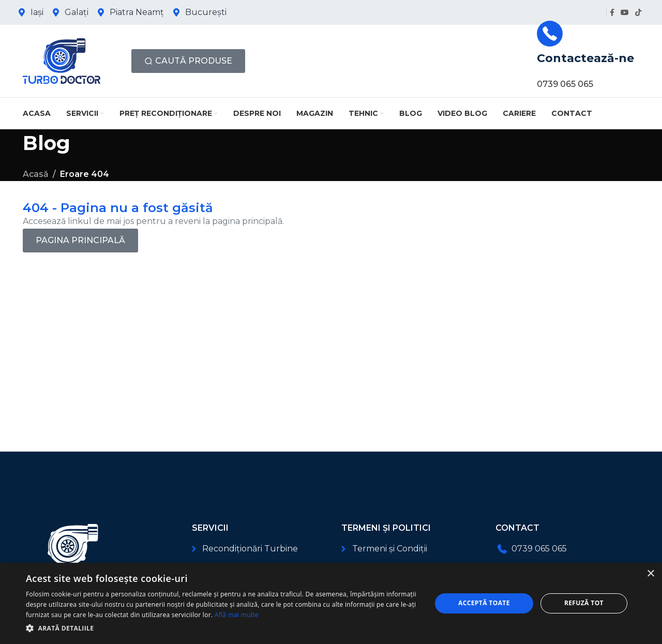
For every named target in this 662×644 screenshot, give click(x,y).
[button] (223, 628)
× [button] (650, 574)
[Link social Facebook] (612, 13)
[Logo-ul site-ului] (62, 60)
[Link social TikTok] (638, 13)
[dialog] (331, 603)
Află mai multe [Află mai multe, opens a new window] (237, 615)
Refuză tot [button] (584, 603)
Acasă (36, 174)
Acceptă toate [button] (484, 603)
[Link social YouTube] (625, 13)
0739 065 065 (565, 84)
